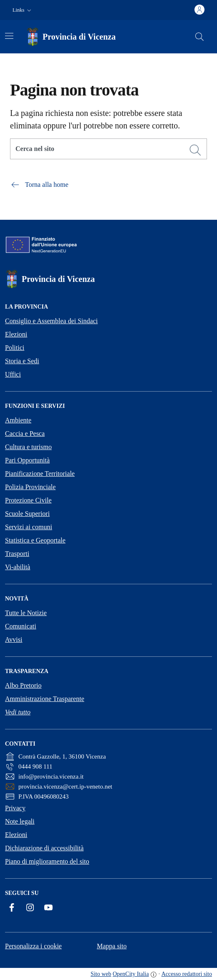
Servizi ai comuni (29, 527)
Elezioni (16, 334)
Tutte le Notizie (26, 613)
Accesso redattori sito (187, 974)
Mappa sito (112, 946)
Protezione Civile (28, 500)
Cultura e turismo (28, 447)
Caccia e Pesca (25, 433)
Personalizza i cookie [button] (33, 946)
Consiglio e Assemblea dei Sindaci (51, 321)
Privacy (15, 808)
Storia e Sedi (22, 361)
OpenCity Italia (131, 974)
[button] (23, 10)
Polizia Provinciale (30, 487)
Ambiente (18, 420)
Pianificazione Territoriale (40, 474)
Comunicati (21, 626)
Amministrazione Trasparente (45, 699)
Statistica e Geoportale (35, 540)
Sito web (101, 974)
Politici (15, 348)
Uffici (13, 374)
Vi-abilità (18, 567)
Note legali (20, 821)
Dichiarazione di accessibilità (44, 848)
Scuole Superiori (27, 514)
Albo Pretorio (23, 685)
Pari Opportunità (27, 460)
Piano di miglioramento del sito (47, 861)
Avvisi (14, 640)
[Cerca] (195, 150)
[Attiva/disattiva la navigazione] (9, 36)
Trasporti (17, 554)
